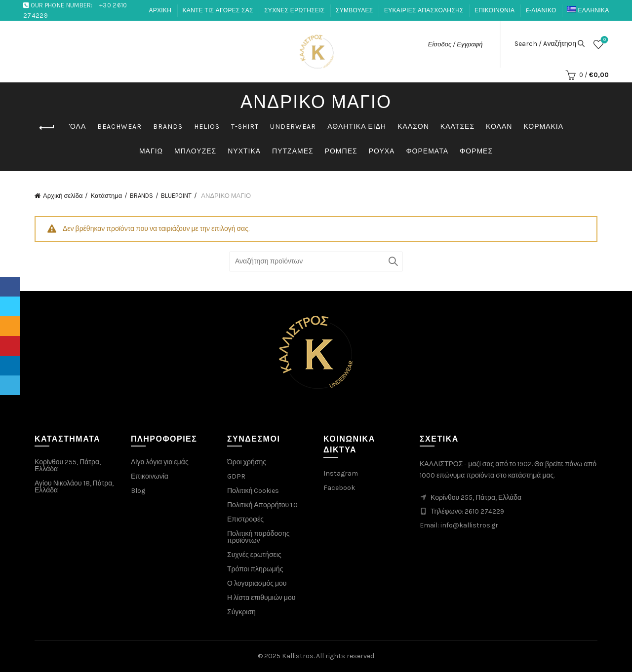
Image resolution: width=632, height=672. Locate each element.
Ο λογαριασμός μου (257, 583)
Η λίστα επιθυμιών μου (261, 598)
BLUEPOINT (176, 196)
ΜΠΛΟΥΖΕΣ (195, 151)
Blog (138, 491)
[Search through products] (316, 261)
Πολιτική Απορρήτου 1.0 (262, 505)
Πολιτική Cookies (253, 491)
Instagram (341, 473)
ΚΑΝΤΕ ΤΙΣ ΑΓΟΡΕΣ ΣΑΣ (218, 10)
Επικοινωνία (150, 476)
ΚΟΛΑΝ (499, 127)
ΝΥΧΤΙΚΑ (244, 151)
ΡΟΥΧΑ (382, 151)
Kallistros (298, 656)
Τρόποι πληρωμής (255, 569)
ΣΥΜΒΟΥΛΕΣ (355, 10)
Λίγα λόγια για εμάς (160, 462)
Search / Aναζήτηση (545, 44)
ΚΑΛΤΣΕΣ (457, 127)
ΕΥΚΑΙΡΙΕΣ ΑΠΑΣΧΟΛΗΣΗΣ (424, 10)
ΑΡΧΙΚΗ (160, 10)
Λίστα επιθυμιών (604, 40)
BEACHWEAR (119, 127)
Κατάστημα (106, 196)
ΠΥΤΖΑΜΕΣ (293, 151)
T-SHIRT (245, 127)
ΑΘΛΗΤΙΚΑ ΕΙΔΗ (357, 127)
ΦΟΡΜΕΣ (476, 151)
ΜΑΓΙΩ (151, 151)
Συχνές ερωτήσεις (254, 555)
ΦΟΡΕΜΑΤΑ (427, 151)
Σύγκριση (241, 612)
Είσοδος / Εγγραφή (455, 44)
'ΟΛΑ (77, 127)
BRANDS (168, 127)
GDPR (236, 476)
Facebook (339, 488)
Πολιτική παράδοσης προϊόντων (258, 537)
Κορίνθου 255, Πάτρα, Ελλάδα (68, 466)
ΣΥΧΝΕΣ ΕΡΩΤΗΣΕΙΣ (294, 10)
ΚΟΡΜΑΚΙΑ (543, 127)
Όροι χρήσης (247, 462)
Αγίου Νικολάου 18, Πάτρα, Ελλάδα (74, 487)
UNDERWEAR (293, 127)
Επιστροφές (245, 519)
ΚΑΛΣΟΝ (413, 127)
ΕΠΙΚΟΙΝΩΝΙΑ (494, 10)
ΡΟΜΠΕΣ (341, 151)
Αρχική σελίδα (63, 196)
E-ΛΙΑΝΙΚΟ (541, 10)
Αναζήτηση (393, 261)
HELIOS (207, 127)
